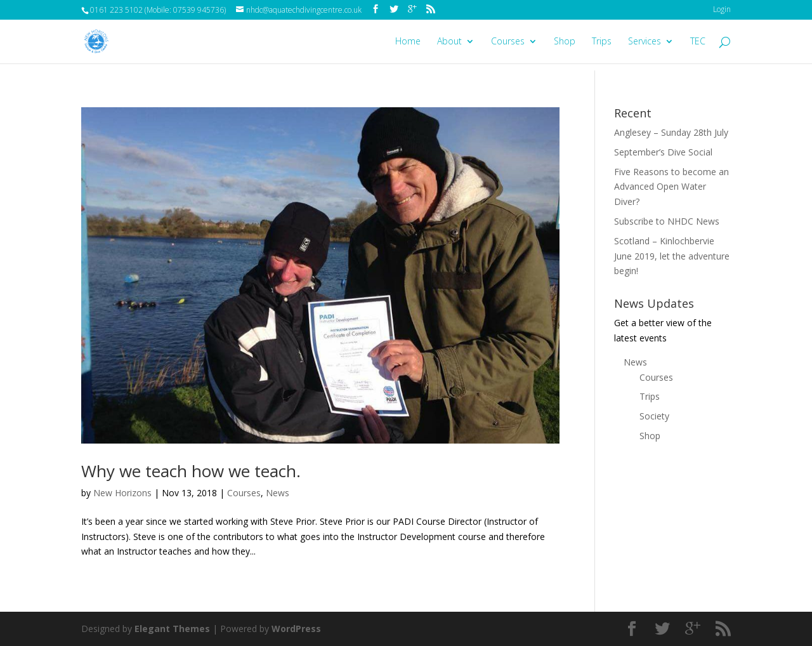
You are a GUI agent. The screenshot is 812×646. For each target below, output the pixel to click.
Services (645, 42)
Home (408, 42)
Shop (565, 42)
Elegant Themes (172, 629)
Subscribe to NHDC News (667, 221)
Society (654, 416)
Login (722, 9)
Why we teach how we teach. (191, 471)
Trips (602, 42)
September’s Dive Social (663, 152)
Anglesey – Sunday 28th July (671, 132)
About (449, 42)
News (278, 493)
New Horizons (122, 493)
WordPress (296, 629)
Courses (508, 42)
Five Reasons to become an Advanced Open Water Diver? (671, 187)
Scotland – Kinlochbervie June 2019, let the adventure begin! (672, 256)
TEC (698, 42)
